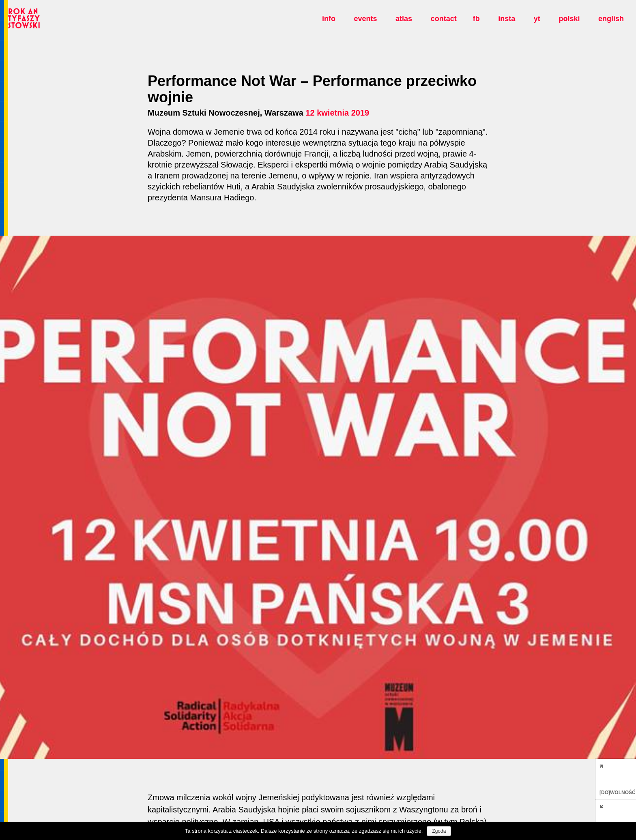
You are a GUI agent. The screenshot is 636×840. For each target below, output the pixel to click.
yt (537, 19)
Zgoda (439, 831)
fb (476, 19)
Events (365, 19)
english (611, 19)
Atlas (404, 19)
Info (329, 19)
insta (507, 19)
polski (569, 19)
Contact (444, 19)
